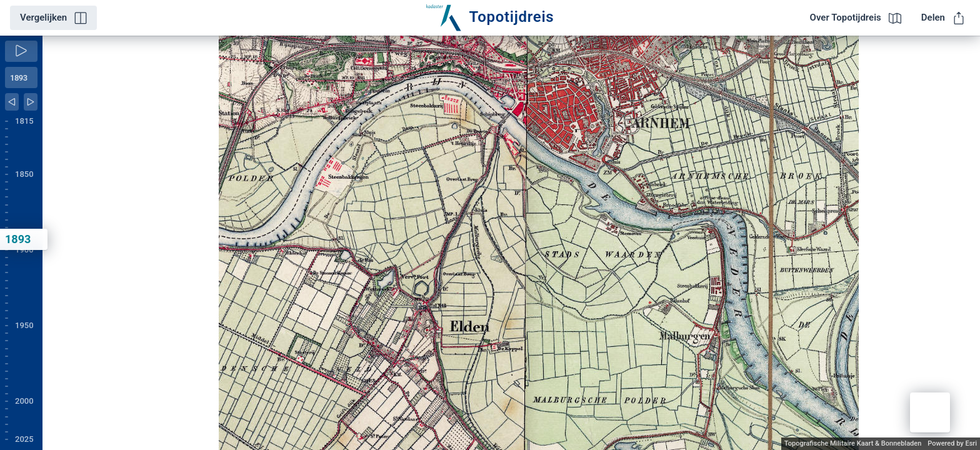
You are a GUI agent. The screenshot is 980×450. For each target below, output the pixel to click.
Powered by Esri (952, 443)
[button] (930, 412)
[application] (511, 243)
